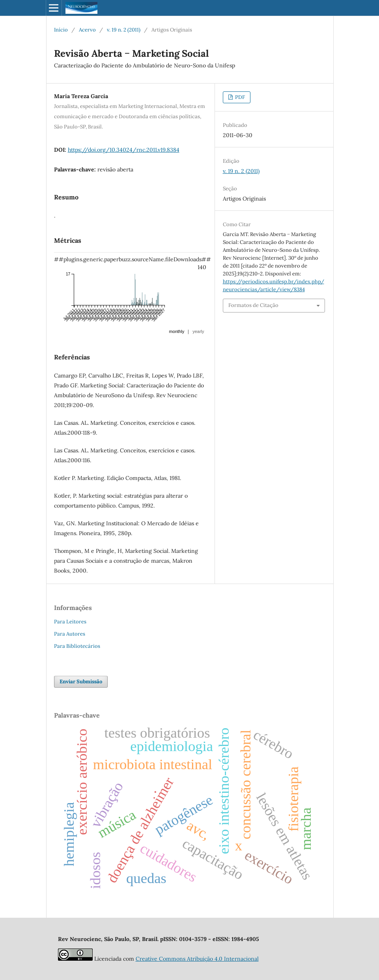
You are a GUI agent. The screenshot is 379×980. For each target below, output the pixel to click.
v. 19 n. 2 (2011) (124, 30)
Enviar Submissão (81, 682)
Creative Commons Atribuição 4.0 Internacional (197, 959)
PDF (239, 97)
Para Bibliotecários (77, 646)
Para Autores (70, 634)
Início (61, 30)
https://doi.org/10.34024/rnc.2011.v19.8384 (124, 150)
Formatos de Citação (253, 305)
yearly (198, 331)
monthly (177, 331)
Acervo (87, 30)
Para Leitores (70, 622)
